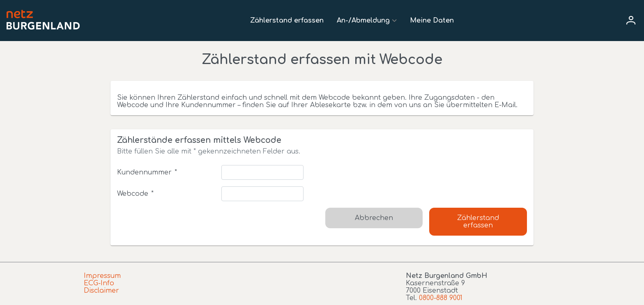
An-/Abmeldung (363, 21)
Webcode (135, 194)
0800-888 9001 (441, 298)
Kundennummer (147, 172)
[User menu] (631, 21)
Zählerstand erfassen (287, 21)
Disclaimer (101, 291)
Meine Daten (432, 21)
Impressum (102, 276)
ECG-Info (99, 283)
